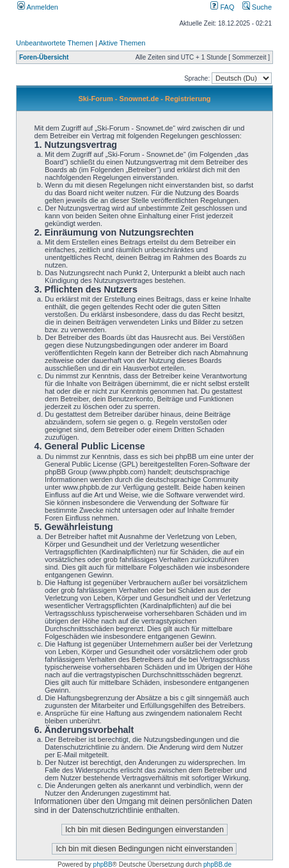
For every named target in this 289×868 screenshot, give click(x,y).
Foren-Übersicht (44, 57)
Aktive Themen (122, 43)
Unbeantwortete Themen (55, 43)
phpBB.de (217, 864)
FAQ (222, 7)
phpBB (103, 864)
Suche (257, 7)
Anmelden (38, 7)
